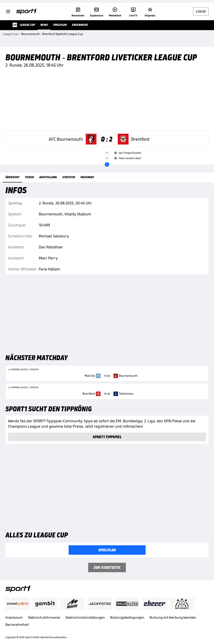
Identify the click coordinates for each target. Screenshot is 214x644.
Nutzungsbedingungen (127, 617)
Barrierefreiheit (17, 625)
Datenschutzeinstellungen (85, 617)
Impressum (14, 617)
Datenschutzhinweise (44, 617)
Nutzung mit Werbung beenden (173, 617)
